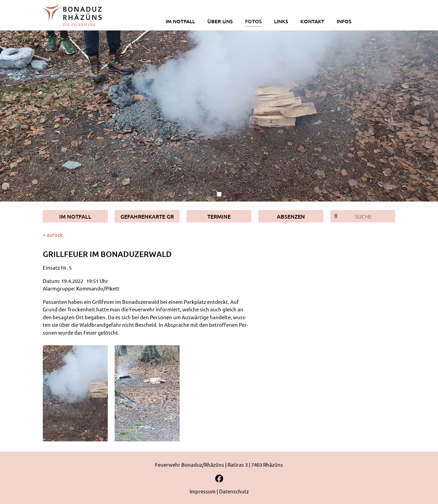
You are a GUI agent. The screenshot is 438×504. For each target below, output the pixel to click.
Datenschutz (234, 491)
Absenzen (291, 216)
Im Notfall (75, 216)
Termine (219, 216)
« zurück (53, 235)
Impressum (203, 491)
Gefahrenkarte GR (147, 216)
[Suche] (368, 216)
